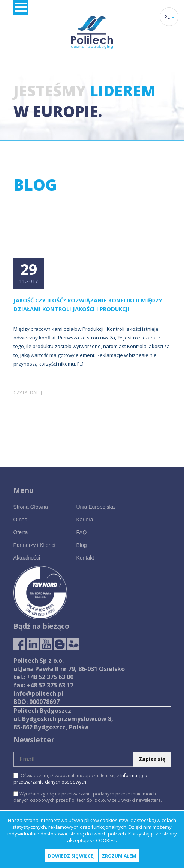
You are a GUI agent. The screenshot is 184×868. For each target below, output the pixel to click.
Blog (81, 545)
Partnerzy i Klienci (34, 545)
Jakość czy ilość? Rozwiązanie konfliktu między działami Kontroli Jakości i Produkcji (88, 304)
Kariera (85, 520)
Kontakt (85, 558)
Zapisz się (152, 759)
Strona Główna (31, 507)
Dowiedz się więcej (71, 856)
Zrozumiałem (119, 856)
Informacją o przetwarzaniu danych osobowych (80, 779)
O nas (20, 520)
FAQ (81, 532)
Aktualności (27, 558)
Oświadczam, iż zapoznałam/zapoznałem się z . (80, 779)
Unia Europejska (95, 507)
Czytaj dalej (28, 393)
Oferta (21, 532)
